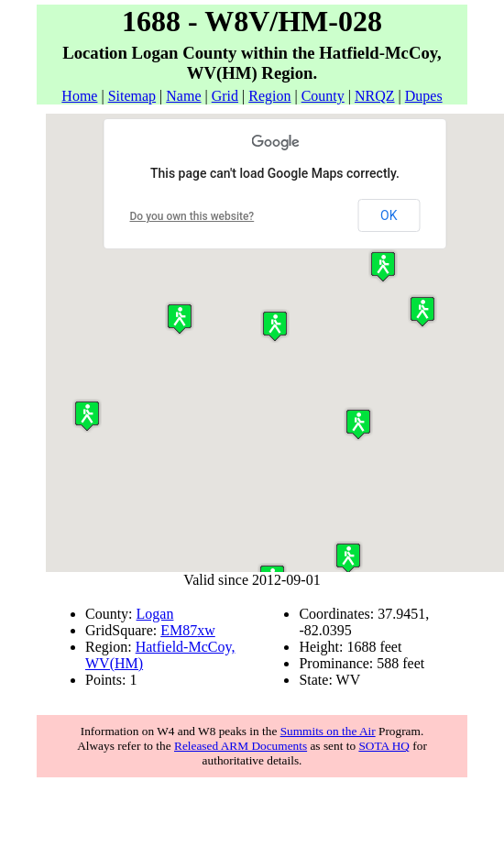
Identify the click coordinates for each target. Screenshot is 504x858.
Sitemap (132, 96)
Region (269, 96)
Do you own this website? (192, 216)
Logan (155, 614)
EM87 (179, 630)
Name (183, 96)
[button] (348, 558)
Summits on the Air (328, 731)
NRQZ (375, 96)
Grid (225, 96)
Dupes (424, 96)
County (323, 96)
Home (79, 96)
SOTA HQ (384, 746)
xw (206, 630)
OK (389, 215)
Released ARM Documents (241, 746)
